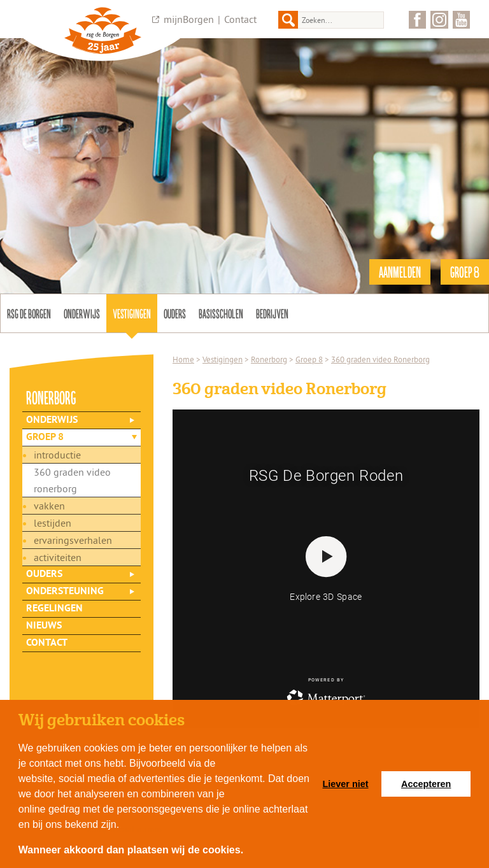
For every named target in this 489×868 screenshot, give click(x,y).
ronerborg (51, 397)
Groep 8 (45, 438)
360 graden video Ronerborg (72, 480)
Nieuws (44, 626)
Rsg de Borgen (29, 313)
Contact (240, 19)
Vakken (49, 506)
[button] (248, 851)
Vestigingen (132, 313)
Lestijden (53, 523)
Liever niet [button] (346, 784)
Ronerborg (269, 359)
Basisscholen (221, 313)
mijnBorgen (189, 19)
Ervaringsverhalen (73, 540)
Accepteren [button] (426, 784)
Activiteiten (58, 557)
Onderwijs (82, 313)
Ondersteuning (65, 592)
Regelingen (54, 609)
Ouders (175, 313)
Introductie (57, 455)
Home (183, 359)
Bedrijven (272, 313)
